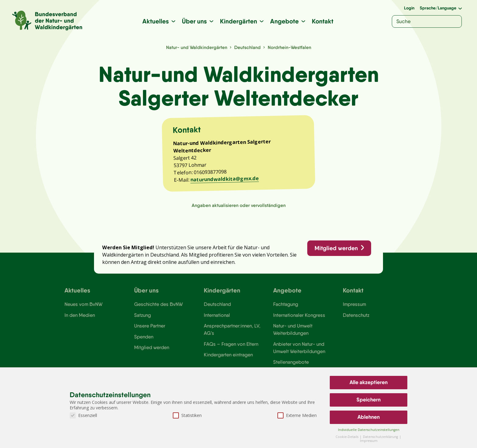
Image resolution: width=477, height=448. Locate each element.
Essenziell (83, 415)
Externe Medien (297, 415)
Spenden (144, 338)
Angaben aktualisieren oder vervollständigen (239, 206)
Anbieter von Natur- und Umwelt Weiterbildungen (299, 349)
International (217, 317)
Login (409, 8)
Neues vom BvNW (84, 306)
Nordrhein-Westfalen (289, 47)
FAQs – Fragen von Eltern (231, 346)
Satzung (143, 317)
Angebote (285, 21)
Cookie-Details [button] (347, 437)
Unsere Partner (150, 327)
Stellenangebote (291, 364)
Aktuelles (156, 21)
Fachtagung (286, 306)
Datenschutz (356, 317)
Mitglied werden (336, 249)
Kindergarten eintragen (228, 357)
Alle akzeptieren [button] (369, 382)
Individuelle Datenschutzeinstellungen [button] (369, 430)
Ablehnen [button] (369, 417)
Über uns (195, 21)
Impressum (354, 306)
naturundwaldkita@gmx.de (225, 180)
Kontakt (323, 21)
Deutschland (247, 47)
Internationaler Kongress (299, 317)
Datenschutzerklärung (381, 437)
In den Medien (80, 317)
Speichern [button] (369, 400)
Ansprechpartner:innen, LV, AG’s (232, 331)
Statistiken (187, 415)
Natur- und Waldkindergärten (197, 47)
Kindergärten (239, 21)
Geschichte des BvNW (158, 306)
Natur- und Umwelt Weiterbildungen (293, 331)
